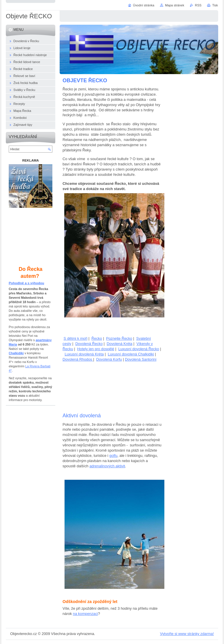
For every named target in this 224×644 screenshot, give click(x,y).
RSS (198, 5)
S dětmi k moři (76, 338)
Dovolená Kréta (120, 344)
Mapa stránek (175, 5)
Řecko (97, 338)
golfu (113, 456)
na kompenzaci (86, 614)
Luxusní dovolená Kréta (84, 354)
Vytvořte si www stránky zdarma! (187, 634)
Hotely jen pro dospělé (96, 349)
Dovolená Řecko (89, 344)
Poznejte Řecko (119, 338)
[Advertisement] (112, 387)
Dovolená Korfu (109, 359)
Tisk (215, 5)
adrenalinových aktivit (107, 466)
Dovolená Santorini (141, 359)
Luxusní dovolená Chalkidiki (131, 354)
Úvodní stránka (144, 5)
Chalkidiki (16, 353)
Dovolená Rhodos (77, 359)
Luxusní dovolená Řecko (139, 349)
